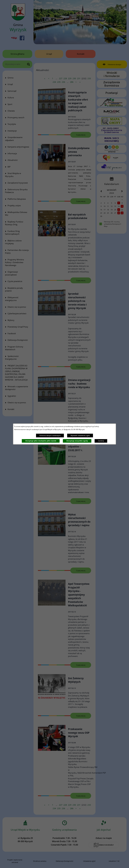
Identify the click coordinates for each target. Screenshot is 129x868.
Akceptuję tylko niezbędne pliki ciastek (41, 441)
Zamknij (101, 441)
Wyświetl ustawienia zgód (80, 436)
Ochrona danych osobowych (50, 436)
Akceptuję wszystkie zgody (77, 441)
